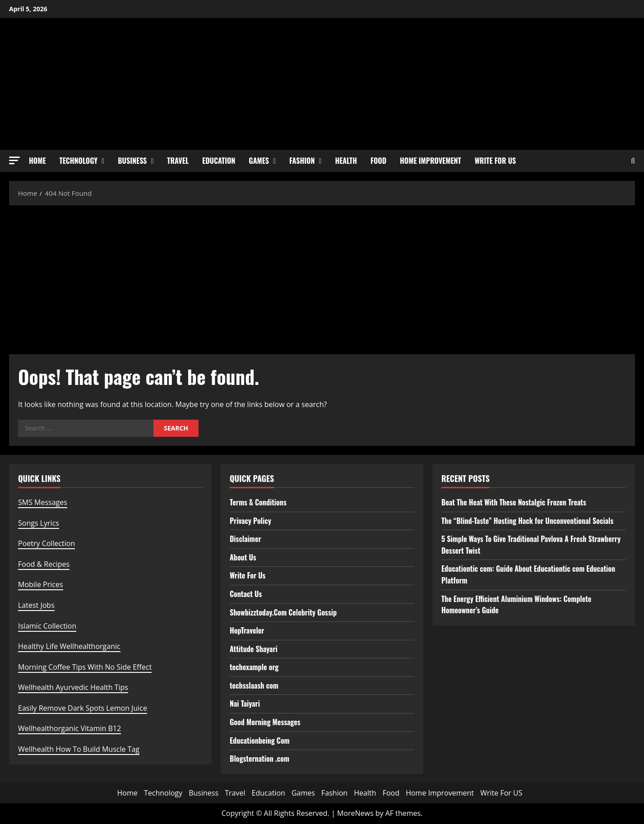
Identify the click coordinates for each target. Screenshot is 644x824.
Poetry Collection (46, 543)
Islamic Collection (47, 626)
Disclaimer (246, 539)
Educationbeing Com (260, 741)
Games (259, 161)
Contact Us (246, 594)
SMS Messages (43, 502)
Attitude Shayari (254, 649)
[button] (14, 160)
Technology (79, 161)
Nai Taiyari (245, 704)
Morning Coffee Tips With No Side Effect (85, 667)
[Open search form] (633, 161)
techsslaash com (254, 685)
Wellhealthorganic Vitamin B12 (69, 728)
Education (219, 161)
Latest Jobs (36, 605)
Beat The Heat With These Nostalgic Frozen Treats (514, 502)
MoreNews (355, 813)
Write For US (496, 161)
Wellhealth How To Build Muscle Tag (79, 749)
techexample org (254, 667)
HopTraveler (247, 630)
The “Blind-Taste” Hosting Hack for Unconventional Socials (527, 521)
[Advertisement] (322, 278)
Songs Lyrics (39, 523)
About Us (243, 557)
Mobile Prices (41, 584)
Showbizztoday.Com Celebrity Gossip (283, 612)
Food (378, 161)
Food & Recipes (44, 564)
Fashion (302, 161)
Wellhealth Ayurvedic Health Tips (73, 687)
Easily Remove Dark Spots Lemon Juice (83, 708)
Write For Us (248, 575)
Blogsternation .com (259, 759)
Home (37, 161)
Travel (178, 161)
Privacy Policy (250, 521)
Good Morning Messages (265, 722)
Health (346, 161)
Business (132, 161)
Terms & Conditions (258, 502)
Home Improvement (431, 161)
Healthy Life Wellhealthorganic (69, 646)
